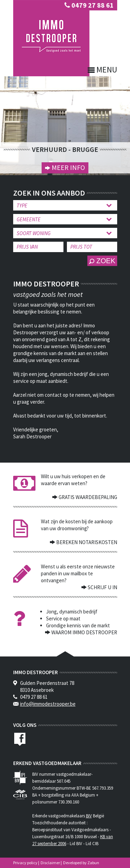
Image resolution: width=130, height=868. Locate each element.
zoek (102, 261)
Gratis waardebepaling (87, 497)
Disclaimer (50, 863)
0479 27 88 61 (89, 5)
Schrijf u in (102, 587)
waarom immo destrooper (84, 632)
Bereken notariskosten (86, 542)
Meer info (68, 167)
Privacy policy (25, 863)
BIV (89, 816)
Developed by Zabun (81, 863)
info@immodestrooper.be (48, 704)
